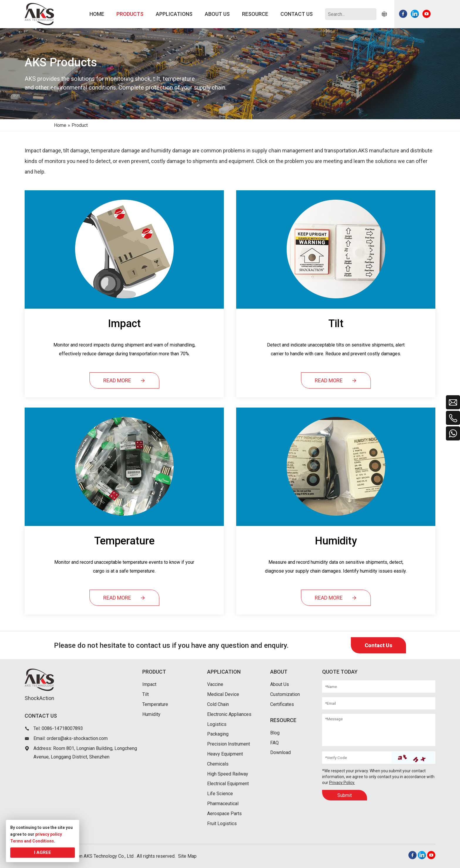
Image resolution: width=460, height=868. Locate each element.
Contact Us (378, 645)
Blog (275, 733)
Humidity (151, 714)
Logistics (217, 724)
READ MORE (124, 381)
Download (280, 752)
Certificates (282, 704)
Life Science (220, 794)
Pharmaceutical (223, 804)
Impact (149, 684)
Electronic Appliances (229, 714)
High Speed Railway (228, 774)
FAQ (274, 743)
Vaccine (215, 684)
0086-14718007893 (62, 728)
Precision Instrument (229, 744)
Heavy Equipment (225, 754)
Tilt (146, 694)
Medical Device (223, 694)
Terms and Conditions (32, 841)
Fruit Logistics (222, 824)
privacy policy (49, 834)
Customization (285, 694)
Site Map (187, 856)
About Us (280, 684)
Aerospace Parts (224, 814)
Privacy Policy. (342, 783)
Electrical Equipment (228, 784)
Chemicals (218, 764)
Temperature (155, 704)
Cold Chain (218, 704)
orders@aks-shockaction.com (77, 738)
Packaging (218, 734)
